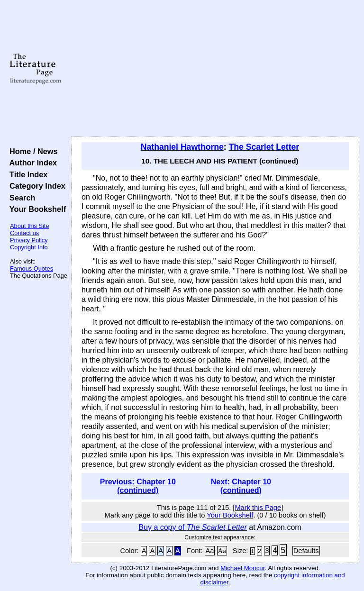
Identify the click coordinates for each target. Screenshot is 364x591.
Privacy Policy (29, 240)
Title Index (26, 174)
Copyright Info (29, 247)
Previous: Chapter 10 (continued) (138, 486)
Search (20, 198)
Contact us (24, 233)
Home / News (32, 151)
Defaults (306, 551)
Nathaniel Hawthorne (182, 147)
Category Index (35, 186)
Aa (210, 551)
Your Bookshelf (36, 209)
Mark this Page (258, 508)
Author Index (31, 163)
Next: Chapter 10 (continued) (241, 486)
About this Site (30, 226)
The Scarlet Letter (264, 147)
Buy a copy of (193, 527)
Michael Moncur (242, 568)
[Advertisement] (215, 69)
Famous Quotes (32, 268)
